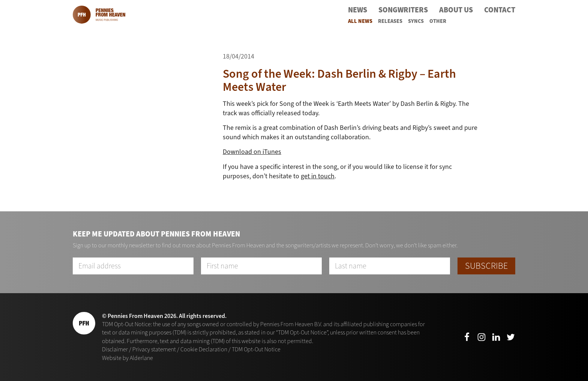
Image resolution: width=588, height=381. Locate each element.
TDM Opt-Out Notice (256, 349)
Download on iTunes (252, 152)
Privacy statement (154, 349)
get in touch (318, 176)
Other (438, 21)
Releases (390, 21)
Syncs (416, 21)
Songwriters (403, 10)
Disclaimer (115, 349)
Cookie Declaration (204, 349)
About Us (456, 10)
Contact (500, 10)
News (358, 10)
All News (360, 21)
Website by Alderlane (127, 358)
